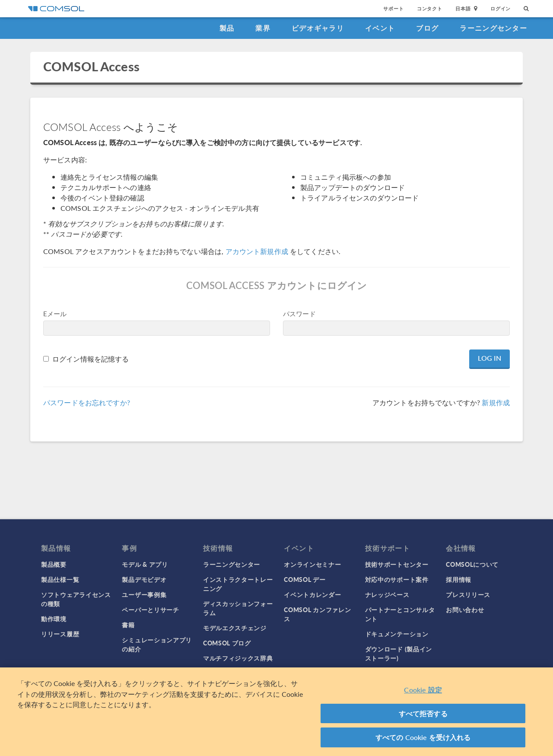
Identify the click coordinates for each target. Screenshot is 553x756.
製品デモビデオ (144, 579)
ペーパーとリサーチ (150, 610)
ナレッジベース (387, 594)
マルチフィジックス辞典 (238, 658)
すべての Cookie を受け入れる (423, 738)
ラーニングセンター (493, 28)
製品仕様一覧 (60, 579)
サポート (393, 8)
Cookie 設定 (423, 691)
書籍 (128, 625)
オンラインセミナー (312, 564)
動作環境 (54, 619)
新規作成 (496, 402)
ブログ (427, 28)
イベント (380, 28)
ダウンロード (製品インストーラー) (399, 653)
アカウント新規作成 (257, 251)
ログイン (501, 8)
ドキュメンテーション (397, 634)
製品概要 (54, 564)
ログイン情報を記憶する (91, 359)
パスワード (299, 313)
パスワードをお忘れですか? (87, 402)
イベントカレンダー (312, 594)
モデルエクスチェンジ (235, 628)
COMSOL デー (305, 579)
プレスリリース (468, 594)
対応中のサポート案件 (397, 579)
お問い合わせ (465, 610)
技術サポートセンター (397, 564)
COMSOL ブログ (227, 643)
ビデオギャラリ (318, 28)
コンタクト (430, 8)
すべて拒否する (423, 714)
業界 (263, 28)
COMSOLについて (472, 564)
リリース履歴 (60, 634)
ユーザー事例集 (144, 594)
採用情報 (459, 579)
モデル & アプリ (145, 564)
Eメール (55, 313)
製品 (227, 28)
